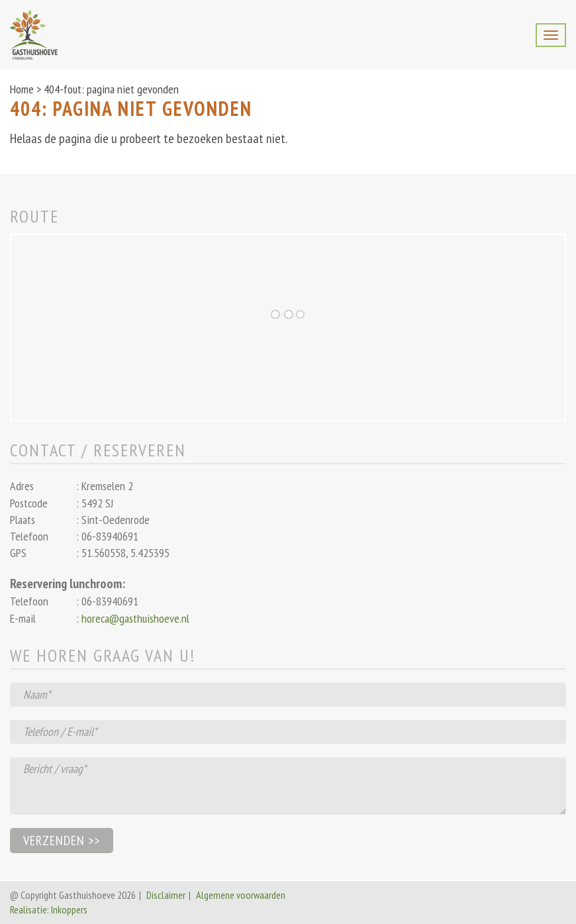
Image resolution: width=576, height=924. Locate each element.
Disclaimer (166, 895)
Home (22, 89)
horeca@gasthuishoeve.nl (135, 618)
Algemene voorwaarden (241, 895)
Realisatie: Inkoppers (49, 909)
